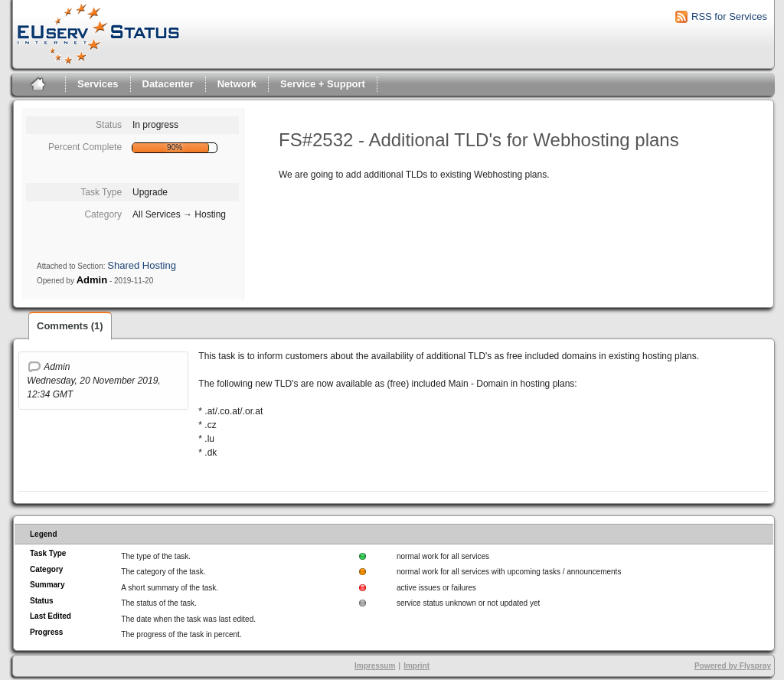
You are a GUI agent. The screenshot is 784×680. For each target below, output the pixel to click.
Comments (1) (70, 326)
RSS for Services (729, 16)
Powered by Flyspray (733, 666)
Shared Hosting (142, 265)
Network (237, 84)
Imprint (416, 666)
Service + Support (323, 84)
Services (98, 84)
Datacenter (168, 84)
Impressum (375, 666)
